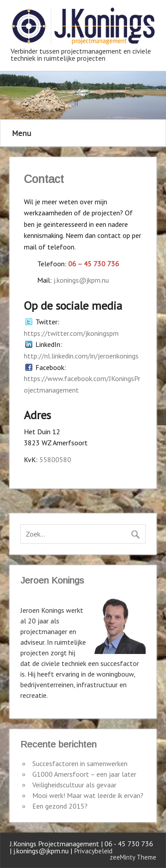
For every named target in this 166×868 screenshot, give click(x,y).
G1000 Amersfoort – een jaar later (84, 774)
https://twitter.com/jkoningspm (71, 333)
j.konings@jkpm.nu (81, 280)
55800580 (55, 459)
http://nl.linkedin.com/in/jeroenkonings (81, 356)
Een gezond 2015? (60, 806)
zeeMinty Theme (133, 857)
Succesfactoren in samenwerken (80, 763)
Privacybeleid (93, 851)
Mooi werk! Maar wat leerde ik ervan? (88, 795)
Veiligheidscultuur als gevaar (74, 785)
